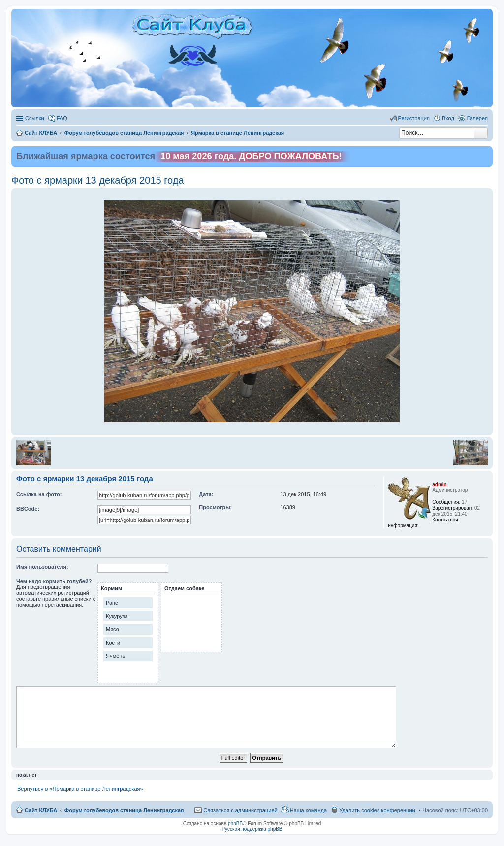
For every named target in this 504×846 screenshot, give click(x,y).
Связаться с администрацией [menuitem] (240, 810)
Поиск (480, 133)
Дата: (206, 494)
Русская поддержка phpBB (252, 829)
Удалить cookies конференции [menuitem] (377, 810)
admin (439, 484)
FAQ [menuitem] (62, 118)
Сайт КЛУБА (41, 810)
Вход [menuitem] (448, 118)
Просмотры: (215, 507)
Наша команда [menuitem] (308, 810)
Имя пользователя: (42, 567)
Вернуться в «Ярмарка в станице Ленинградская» (80, 789)
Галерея (477, 118)
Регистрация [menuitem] (414, 118)
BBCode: (28, 509)
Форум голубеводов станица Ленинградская (124, 810)
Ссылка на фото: (39, 494)
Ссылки (35, 118)
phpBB (235, 824)
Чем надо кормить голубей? (54, 581)
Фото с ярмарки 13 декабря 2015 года (98, 180)
